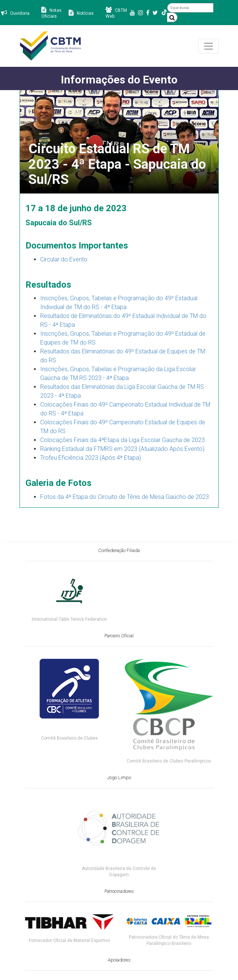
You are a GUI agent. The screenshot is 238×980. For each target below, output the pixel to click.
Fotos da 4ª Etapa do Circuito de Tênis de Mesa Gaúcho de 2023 (125, 497)
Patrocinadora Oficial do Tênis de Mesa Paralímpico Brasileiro (169, 940)
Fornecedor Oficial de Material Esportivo (69, 940)
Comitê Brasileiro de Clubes (69, 738)
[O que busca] (190, 8)
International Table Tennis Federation (69, 619)
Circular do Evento (64, 259)
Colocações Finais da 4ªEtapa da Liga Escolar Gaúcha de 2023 (123, 440)
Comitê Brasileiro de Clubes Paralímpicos (169, 761)
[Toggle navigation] (208, 46)
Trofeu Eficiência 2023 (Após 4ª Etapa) (91, 458)
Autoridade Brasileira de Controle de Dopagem (119, 872)
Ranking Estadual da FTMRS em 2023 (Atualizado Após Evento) (122, 449)
